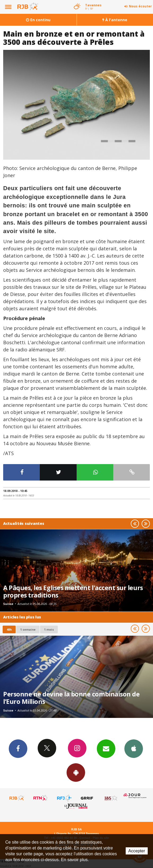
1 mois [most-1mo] (49, 629)
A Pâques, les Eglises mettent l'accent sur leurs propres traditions (73, 591)
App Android (76, 772)
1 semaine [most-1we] (28, 629)
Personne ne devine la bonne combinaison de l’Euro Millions (71, 698)
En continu (38, 20)
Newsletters (106, 748)
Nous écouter (140, 6)
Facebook (18, 748)
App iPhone (134, 748)
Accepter (137, 851)
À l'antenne (115, 20)
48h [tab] (9, 629)
